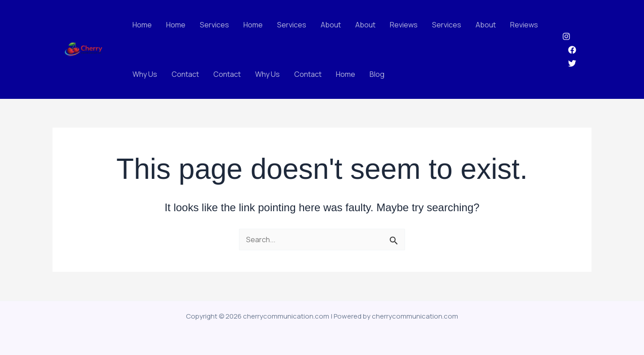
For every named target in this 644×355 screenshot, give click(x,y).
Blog (377, 74)
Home (142, 25)
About (331, 25)
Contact (185, 74)
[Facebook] (572, 50)
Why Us (145, 74)
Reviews (404, 25)
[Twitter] (572, 63)
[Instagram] (566, 36)
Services (214, 25)
